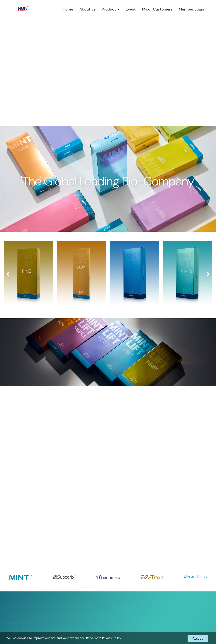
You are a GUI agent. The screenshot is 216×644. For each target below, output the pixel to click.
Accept (198, 638)
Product (111, 9)
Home (68, 9)
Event (131, 9)
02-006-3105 (126, 613)
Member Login (191, 9)
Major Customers (157, 9)
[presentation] (8, 274)
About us (87, 9)
